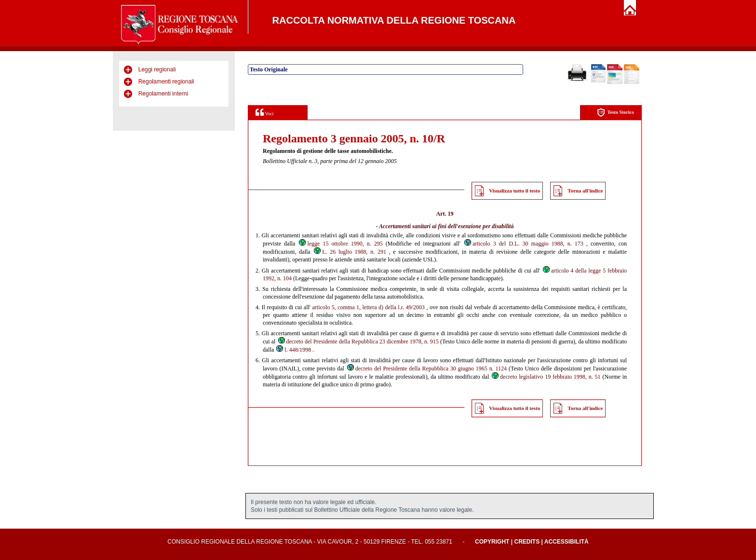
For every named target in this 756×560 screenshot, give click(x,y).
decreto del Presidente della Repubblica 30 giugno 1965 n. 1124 (426, 369)
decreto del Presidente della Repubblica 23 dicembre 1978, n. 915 (358, 341)
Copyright (492, 542)
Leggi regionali (157, 69)
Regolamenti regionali (166, 82)
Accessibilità (567, 542)
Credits (527, 542)
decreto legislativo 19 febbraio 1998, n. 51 (546, 377)
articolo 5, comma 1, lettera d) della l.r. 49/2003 (369, 307)
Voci (264, 112)
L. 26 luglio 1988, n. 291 (350, 252)
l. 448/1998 (293, 350)
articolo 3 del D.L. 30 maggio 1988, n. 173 (523, 244)
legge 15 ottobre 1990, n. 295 (340, 244)
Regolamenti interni (163, 94)
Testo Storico (615, 113)
